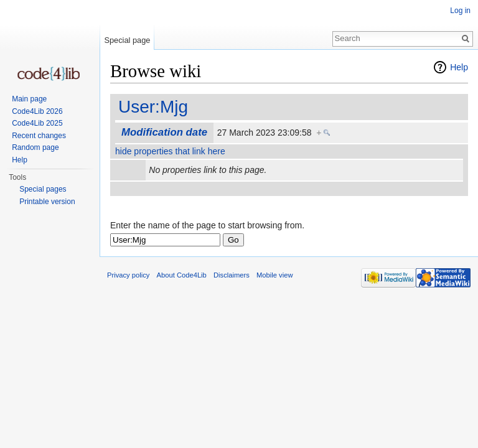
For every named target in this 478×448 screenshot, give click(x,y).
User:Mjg (153, 107)
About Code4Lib (182, 275)
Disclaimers (232, 275)
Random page (35, 147)
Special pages (43, 189)
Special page (127, 40)
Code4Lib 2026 (37, 111)
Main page (29, 99)
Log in (460, 11)
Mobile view (274, 275)
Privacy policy (128, 275)
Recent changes (39, 136)
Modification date (164, 132)
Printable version (47, 202)
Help (459, 67)
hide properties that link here (170, 151)
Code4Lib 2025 (37, 123)
